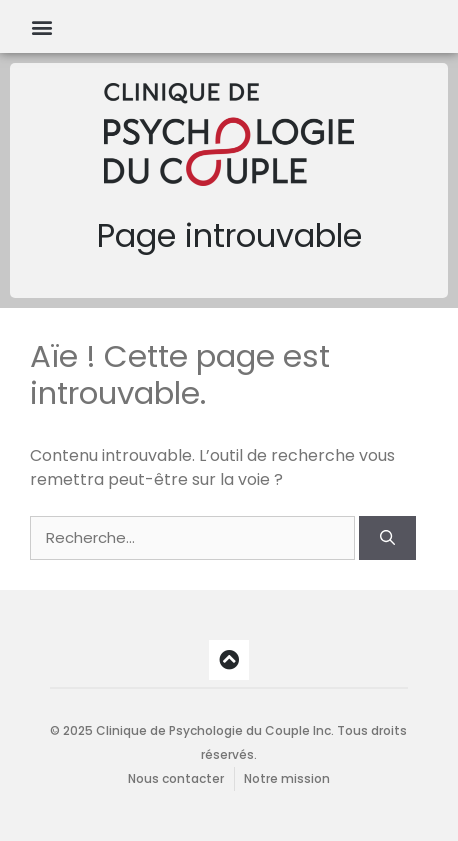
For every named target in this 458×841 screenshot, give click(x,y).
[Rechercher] (387, 538)
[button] (41, 26)
